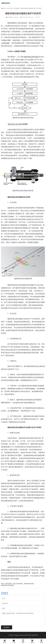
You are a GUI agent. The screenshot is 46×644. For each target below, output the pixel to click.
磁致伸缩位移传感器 (31, 57)
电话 (23, 641)
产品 (14, 641)
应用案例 (17, 8)
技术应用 (10, 8)
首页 (4, 8)
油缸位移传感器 (18, 584)
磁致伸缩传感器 (18, 118)
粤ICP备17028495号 (32, 635)
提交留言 (7, 627)
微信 (32, 641)
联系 (41, 641)
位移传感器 (5, 43)
